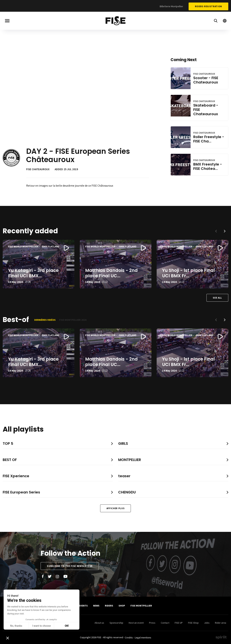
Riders (109, 606)
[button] (225, 231)
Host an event (136, 623)
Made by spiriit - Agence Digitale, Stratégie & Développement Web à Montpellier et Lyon (221, 637)
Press (152, 623)
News (96, 606)
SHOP (122, 606)
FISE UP (179, 623)
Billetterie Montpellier (171, 6)
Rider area (221, 623)
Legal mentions (143, 638)
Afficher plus (115, 508)
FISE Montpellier (141, 606)
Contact (165, 623)
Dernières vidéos (45, 320)
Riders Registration (208, 6)
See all (217, 298)
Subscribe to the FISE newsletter (70, 566)
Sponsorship (116, 623)
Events (83, 606)
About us (99, 623)
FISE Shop (193, 623)
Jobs (207, 623)
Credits (129, 638)
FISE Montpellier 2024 (73, 320)
